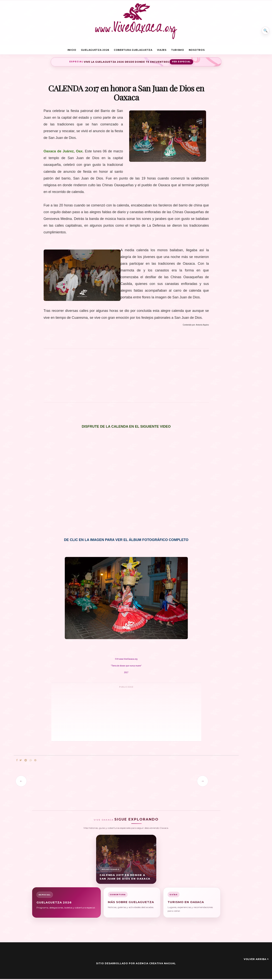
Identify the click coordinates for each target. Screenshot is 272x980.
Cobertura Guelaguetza (133, 51)
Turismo (178, 51)
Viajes (162, 51)
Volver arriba (256, 960)
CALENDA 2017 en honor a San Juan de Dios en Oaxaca (125, 878)
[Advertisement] (126, 378)
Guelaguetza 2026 (95, 51)
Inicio (72, 51)
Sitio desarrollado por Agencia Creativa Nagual (136, 965)
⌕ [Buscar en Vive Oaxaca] (264, 28)
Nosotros (197, 51)
